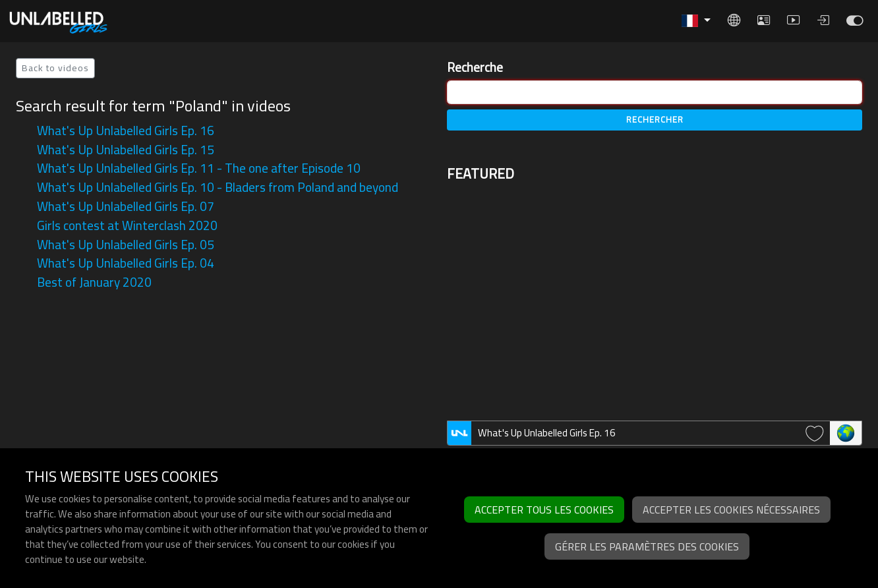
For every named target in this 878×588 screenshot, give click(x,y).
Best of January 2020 (94, 282)
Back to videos (55, 68)
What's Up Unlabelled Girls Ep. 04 (126, 263)
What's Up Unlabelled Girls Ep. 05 (126, 245)
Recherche (475, 68)
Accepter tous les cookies (544, 510)
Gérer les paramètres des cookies (647, 546)
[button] (696, 21)
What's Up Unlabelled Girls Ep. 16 (126, 131)
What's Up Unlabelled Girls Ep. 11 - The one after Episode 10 (199, 168)
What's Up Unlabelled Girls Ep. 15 (126, 150)
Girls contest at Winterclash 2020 (127, 225)
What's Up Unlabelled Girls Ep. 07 (126, 206)
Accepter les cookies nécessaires (731, 510)
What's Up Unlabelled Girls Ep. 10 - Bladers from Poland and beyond (218, 187)
